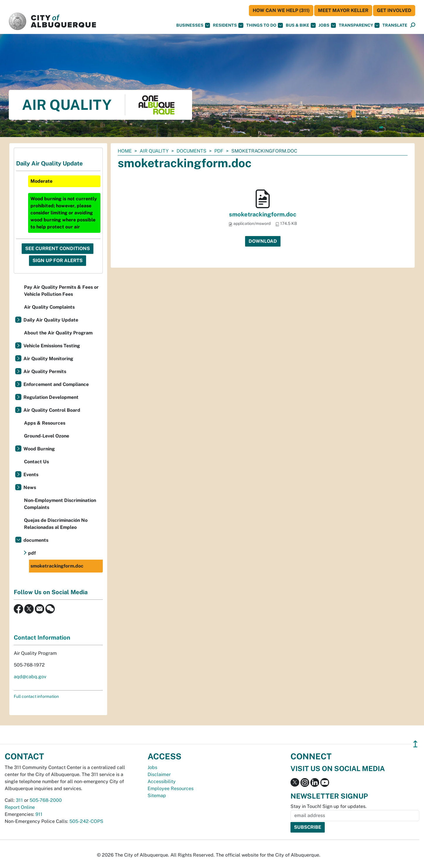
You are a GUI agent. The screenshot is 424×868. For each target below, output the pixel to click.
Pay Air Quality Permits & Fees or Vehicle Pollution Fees (61, 291)
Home (125, 151)
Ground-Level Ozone (47, 436)
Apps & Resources (45, 423)
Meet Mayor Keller (343, 10)
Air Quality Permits (45, 371)
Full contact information (36, 696)
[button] (395, 25)
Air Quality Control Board (52, 410)
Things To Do (265, 25)
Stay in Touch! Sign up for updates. (329, 806)
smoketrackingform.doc (263, 214)
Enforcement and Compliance (56, 384)
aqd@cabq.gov (30, 677)
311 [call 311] (19, 800)
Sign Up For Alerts (58, 260)
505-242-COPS (86, 821)
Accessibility (162, 781)
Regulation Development (51, 397)
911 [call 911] (39, 814)
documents (192, 151)
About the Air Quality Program (58, 333)
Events (31, 475)
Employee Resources (171, 788)
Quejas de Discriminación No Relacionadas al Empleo (56, 524)
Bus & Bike (301, 25)
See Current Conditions (58, 248)
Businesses (193, 25)
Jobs (327, 25)
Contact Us (36, 462)
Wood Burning (39, 449)
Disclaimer (159, 774)
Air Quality (154, 151)
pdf (219, 151)
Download (263, 241)
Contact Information (42, 638)
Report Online (20, 807)
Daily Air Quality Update (51, 320)
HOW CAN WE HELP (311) (281, 10)
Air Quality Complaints (49, 307)
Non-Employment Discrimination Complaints (60, 504)
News (30, 487)
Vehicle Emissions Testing (52, 346)
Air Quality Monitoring (48, 359)
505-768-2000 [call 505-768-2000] (46, 800)
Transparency (359, 25)
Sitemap (157, 796)
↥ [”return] (415, 744)
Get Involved (394, 10)
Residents (228, 25)
